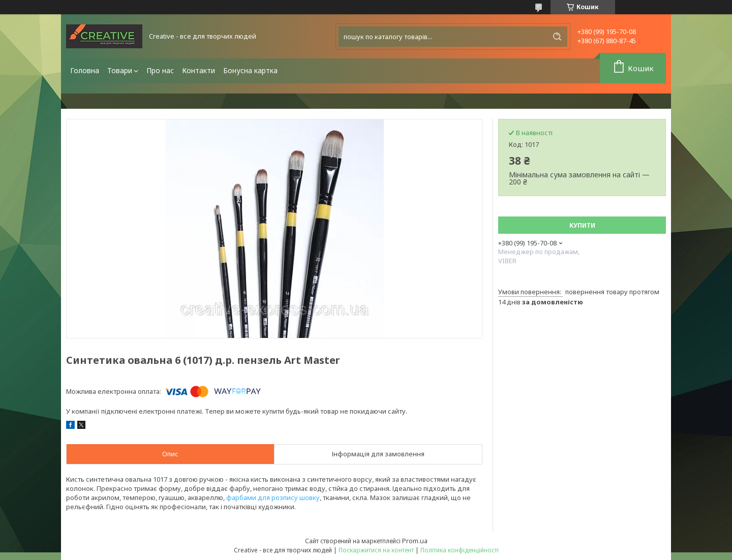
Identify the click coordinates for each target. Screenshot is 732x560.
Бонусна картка (250, 70)
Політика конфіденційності (460, 550)
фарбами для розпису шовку (273, 497)
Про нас (160, 70)
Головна (85, 70)
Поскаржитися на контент (376, 550)
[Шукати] (557, 37)
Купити (582, 225)
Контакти (199, 70)
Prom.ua (415, 541)
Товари (120, 70)
